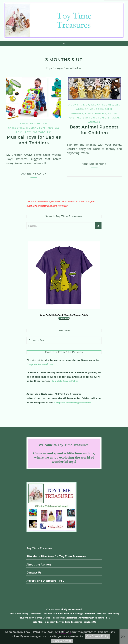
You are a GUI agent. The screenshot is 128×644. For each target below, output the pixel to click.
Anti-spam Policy (19, 614)
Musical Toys (36, 128)
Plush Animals (96, 113)
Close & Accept (62, 641)
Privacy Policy (26, 618)
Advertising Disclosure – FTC (45, 581)
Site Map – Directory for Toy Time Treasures (56, 556)
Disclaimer (35, 614)
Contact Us (34, 573)
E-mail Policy (65, 614)
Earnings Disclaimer (84, 614)
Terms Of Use (43, 618)
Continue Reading (34, 174)
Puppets (104, 118)
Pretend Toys (86, 118)
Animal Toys (94, 109)
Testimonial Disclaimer (64, 618)
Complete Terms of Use (40, 364)
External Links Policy (108, 614)
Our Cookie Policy (97, 636)
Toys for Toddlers (38, 132)
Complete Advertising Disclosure (73, 403)
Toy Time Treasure (39, 548)
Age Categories (102, 105)
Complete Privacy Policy (65, 381)
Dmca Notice (50, 614)
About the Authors (39, 565)
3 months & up (30, 123)
